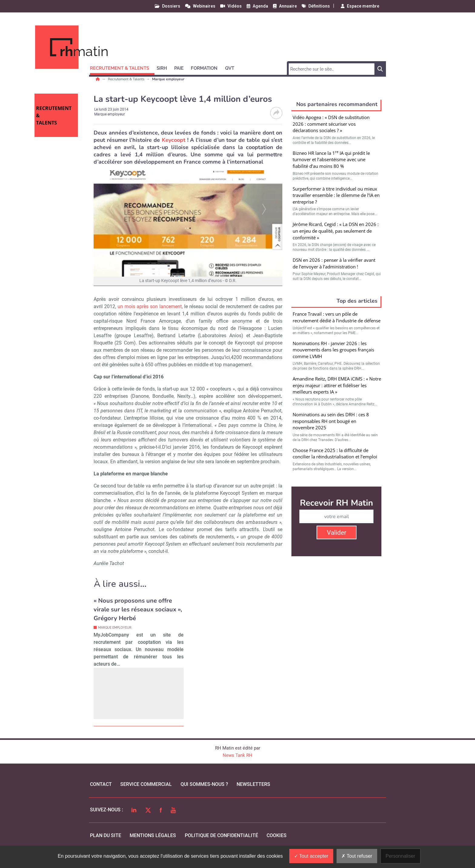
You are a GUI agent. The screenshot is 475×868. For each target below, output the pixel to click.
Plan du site (106, 835)
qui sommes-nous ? (204, 784)
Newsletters (253, 784)
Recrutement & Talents (127, 79)
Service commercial (146, 784)
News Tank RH (237, 755)
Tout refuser (357, 856)
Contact (101, 784)
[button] (122, 67)
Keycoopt (174, 140)
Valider (337, 533)
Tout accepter (311, 856)
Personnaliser (400, 856)
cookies (277, 835)
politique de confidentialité (221, 835)
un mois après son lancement (150, 306)
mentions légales (153, 835)
